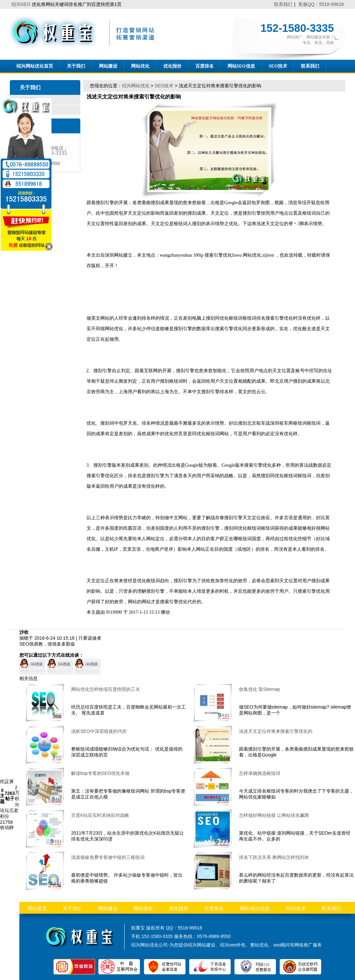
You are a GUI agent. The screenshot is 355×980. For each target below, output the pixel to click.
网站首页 (37, 908)
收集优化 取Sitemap (259, 689)
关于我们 (76, 66)
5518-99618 (190, 928)
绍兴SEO (21, 4)
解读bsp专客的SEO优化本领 (100, 773)
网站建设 (108, 66)
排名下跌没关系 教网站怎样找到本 (274, 857)
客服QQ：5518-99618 (321, 4)
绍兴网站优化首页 (35, 66)
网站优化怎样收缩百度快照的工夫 (106, 689)
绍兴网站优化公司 (149, 945)
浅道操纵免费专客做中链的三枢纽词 (108, 857)
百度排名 (205, 66)
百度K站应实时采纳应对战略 (100, 815)
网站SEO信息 (241, 66)
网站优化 (140, 66)
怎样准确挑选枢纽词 (260, 773)
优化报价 (172, 66)
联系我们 (283, 4)
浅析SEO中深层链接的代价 (99, 731)
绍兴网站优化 (136, 86)
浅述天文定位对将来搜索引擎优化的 (276, 731)
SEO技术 (278, 66)
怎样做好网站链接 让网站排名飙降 (274, 815)
